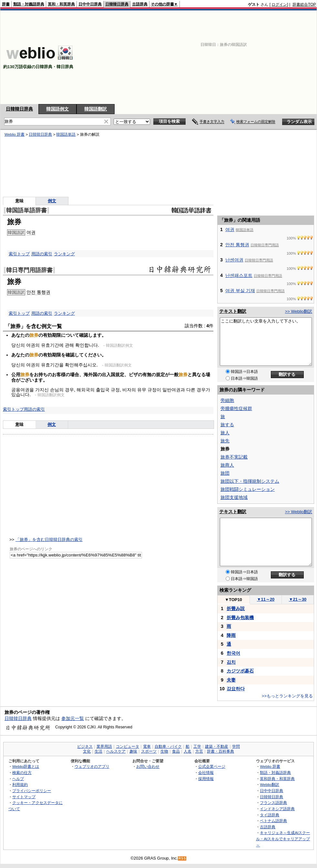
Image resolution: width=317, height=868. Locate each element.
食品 (176, 751)
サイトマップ (24, 797)
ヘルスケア (116, 751)
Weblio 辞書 (15, 134)
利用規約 (20, 784)
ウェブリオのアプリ (92, 766)
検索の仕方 (22, 773)
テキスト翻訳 (233, 311)
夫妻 (231, 680)
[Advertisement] (233, 57)
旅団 (225, 473)
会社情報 (206, 773)
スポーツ (149, 751)
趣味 (133, 751)
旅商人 (227, 465)
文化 (87, 751)
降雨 (231, 635)
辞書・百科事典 (220, 751)
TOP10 (233, 600)
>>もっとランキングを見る (287, 696)
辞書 (6, 4)
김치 (231, 662)
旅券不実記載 (234, 457)
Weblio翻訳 (269, 784)
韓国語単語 (66, 134)
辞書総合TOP (304, 5)
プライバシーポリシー (32, 791)
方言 (199, 751)
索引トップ (19, 254)
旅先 (225, 441)
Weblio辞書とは (26, 766)
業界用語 (104, 746)
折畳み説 (236, 609)
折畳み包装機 (240, 618)
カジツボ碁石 (240, 671)
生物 (164, 751)
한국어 (233, 653)
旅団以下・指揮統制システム (250, 481)
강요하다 (236, 689)
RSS (182, 858)
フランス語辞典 (273, 803)
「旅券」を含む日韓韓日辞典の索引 (49, 540)
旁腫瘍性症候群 (236, 408)
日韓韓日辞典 (117, 4)
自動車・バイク (168, 746)
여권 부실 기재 (240, 291)
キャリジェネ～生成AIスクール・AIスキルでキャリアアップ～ (283, 839)
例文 (52, 201)
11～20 (266, 599)
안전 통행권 (38, 292)
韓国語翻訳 (96, 109)
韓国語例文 (57, 109)
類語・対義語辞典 (29, 4)
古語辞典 (140, 4)
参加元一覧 (73, 718)
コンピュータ (128, 746)
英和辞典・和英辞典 (277, 779)
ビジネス (85, 746)
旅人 (225, 433)
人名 (188, 751)
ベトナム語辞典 (273, 821)
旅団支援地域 (234, 497)
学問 (236, 746)
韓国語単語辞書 (26, 210)
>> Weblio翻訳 (299, 311)
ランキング (64, 254)
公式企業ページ (212, 766)
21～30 (298, 599)
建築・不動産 (217, 746)
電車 (147, 746)
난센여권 (234, 260)
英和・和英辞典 (61, 4)
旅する (227, 425)
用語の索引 (42, 254)
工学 (197, 746)
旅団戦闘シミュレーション (248, 489)
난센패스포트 (239, 275)
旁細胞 (227, 400)
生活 (98, 751)
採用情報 (206, 779)
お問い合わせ (148, 766)
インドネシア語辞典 (277, 809)
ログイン (279, 5)
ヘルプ (18, 779)
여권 (31, 232)
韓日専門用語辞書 (29, 270)
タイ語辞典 (270, 815)
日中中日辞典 (90, 4)
